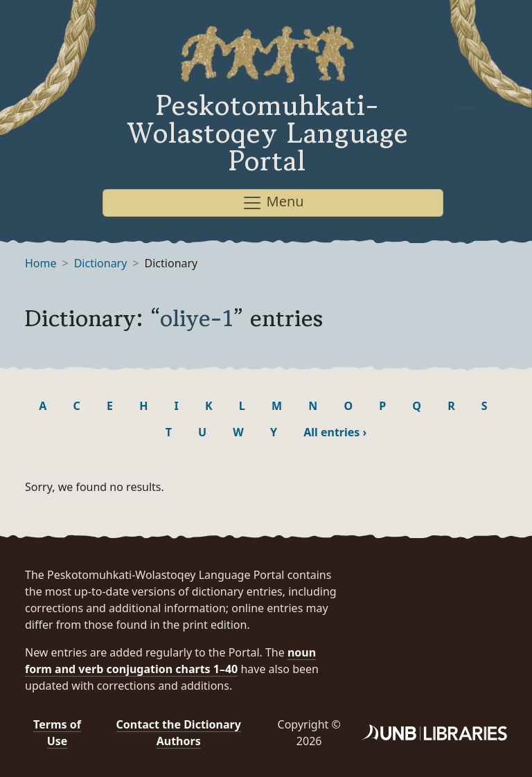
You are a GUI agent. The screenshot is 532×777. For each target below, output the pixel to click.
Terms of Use (57, 733)
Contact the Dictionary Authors (179, 733)
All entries (335, 432)
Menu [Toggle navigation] (273, 203)
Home (41, 263)
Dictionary (101, 263)
